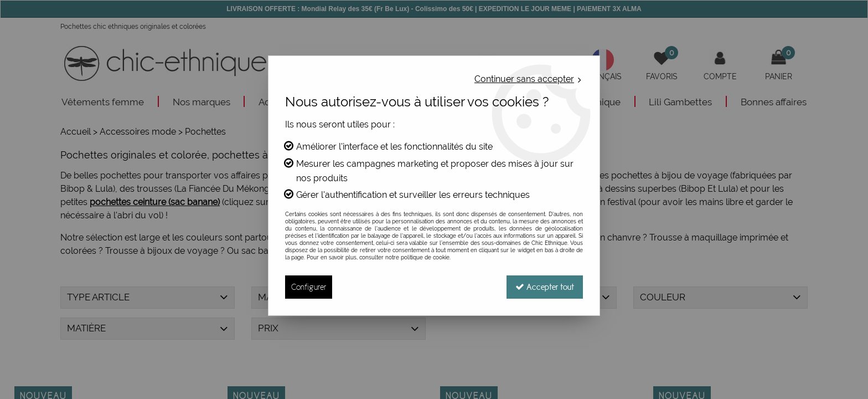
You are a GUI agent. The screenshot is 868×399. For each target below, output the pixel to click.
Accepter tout (545, 287)
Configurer (309, 287)
